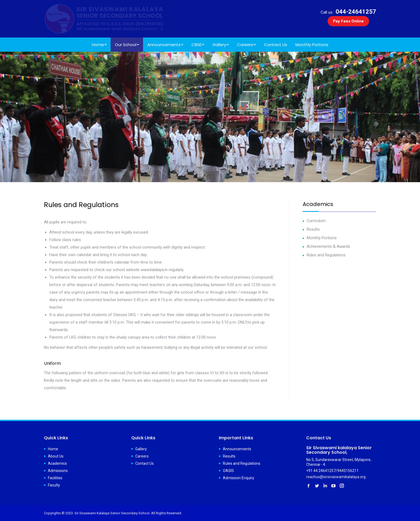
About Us (56, 456)
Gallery (141, 449)
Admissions (58, 471)
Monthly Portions (322, 238)
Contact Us (145, 463)
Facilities (55, 478)
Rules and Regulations (326, 255)
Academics (57, 463)
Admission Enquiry (239, 478)
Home (53, 449)
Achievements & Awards (328, 246)
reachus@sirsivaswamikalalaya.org (336, 477)
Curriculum (316, 221)
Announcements (237, 449)
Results (313, 229)
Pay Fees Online (348, 21)
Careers (142, 456)
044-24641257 (348, 12)
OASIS (228, 471)
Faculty (54, 485)
